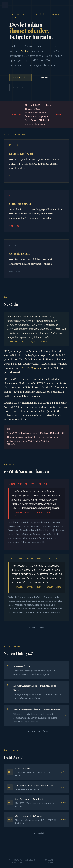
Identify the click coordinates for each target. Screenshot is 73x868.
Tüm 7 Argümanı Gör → (36, 731)
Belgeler (19, 88)
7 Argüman (44, 78)
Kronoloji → (21, 78)
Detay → (13, 176)
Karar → (60, 115)
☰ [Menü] (5, 5)
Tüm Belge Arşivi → (37, 833)
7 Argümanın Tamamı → (36, 628)
